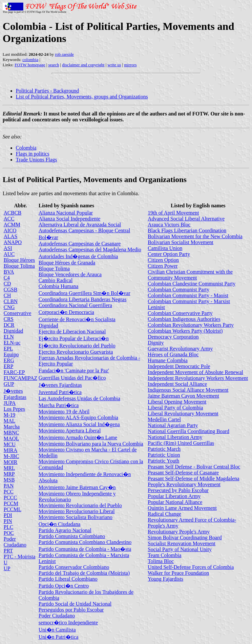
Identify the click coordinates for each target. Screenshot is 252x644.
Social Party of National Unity (180, 549)
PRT (8, 551)
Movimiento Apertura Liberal (70, 431)
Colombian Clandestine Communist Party (191, 284)
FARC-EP (14, 372)
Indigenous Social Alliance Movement (188, 390)
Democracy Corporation (173, 337)
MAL (10, 421)
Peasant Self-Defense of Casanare (183, 473)
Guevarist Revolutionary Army (180, 349)
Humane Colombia (168, 360)
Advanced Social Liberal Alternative (186, 219)
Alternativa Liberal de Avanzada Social (80, 225)
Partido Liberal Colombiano (68, 579)
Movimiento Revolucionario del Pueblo (80, 505)
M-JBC (11, 456)
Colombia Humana (59, 286)
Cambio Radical (56, 280)
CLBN (11, 301)
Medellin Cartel (164, 419)
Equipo (11, 354)
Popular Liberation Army (174, 496)
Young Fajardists (165, 579)
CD (7, 284)
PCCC (10, 498)
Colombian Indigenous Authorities (184, 319)
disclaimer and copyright (83, 65)
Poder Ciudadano (15, 542)
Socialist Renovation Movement (181, 543)
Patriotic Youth (163, 461)
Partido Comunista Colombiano (72, 536)
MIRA (10, 450)
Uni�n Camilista (57, 630)
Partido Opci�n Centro (64, 586)
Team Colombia (164, 555)
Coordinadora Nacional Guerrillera (75, 305)
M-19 (10, 415)
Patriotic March (164, 449)
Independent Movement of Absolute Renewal (195, 372)
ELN (9, 337)
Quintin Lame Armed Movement (182, 508)
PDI (8, 515)
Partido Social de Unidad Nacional (75, 604)
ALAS (10, 236)
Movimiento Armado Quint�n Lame (78, 437)
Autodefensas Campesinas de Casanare (80, 244)
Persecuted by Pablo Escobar (178, 490)
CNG (9, 307)
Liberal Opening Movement (177, 402)
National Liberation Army (175, 437)
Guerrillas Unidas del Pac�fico (72, 378)
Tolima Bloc (161, 561)
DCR (9, 325)
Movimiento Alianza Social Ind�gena (79, 424)
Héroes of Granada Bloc (173, 354)
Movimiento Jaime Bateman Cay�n (77, 487)
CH (7, 295)
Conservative (17, 313)
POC (9, 533)
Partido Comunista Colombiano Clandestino (85, 542)
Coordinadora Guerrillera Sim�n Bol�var (85, 293)
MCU (10, 444)
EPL (8, 349)
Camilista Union (165, 248)
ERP (8, 366)
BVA (9, 272)
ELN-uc (12, 343)
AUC (9, 254)
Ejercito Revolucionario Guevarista (76, 352)
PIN (8, 521)
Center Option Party (169, 254)
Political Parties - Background (47, 91)
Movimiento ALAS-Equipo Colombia (79, 417)
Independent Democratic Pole (179, 366)
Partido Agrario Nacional (65, 530)
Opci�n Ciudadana (60, 524)
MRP (9, 474)
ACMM (12, 225)
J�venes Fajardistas (60, 385)
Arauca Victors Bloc (169, 225)
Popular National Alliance (175, 502)
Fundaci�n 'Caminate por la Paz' (74, 371)
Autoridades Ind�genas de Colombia (78, 256)
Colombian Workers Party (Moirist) (185, 331)
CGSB (10, 290)
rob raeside (64, 54)
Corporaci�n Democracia (66, 312)
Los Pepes (14, 409)
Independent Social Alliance (177, 384)
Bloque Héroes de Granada (67, 263)
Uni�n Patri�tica (59, 637)
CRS (9, 319)
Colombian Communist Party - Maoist (188, 295)
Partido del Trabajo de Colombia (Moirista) (84, 573)
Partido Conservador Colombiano (74, 567)
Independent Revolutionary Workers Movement (198, 378)
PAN (9, 486)
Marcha (12, 427)
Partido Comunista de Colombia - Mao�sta (85, 549)
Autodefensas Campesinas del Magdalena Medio (90, 249)
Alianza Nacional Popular (66, 213)
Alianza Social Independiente (70, 219)
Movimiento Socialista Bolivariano (76, 517)
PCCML (12, 509)
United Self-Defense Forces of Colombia (191, 567)
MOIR (10, 462)
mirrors (130, 65)
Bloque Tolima (19, 266)
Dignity (156, 343)
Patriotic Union (164, 455)
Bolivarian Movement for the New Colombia (195, 236)
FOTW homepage (30, 65)
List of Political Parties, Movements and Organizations (95, 179)
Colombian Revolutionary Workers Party (191, 325)
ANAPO (13, 242)
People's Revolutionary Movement (184, 484)
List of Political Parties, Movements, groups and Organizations (82, 97)
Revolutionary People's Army (179, 532)
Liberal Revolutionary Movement (183, 414)
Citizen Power (163, 266)
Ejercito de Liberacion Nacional (72, 332)
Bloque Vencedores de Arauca (70, 274)
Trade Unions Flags (36, 160)
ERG (9, 360)
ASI (8, 248)
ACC (9, 219)
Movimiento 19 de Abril (64, 412)
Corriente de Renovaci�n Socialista (77, 319)
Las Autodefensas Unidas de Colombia (80, 398)
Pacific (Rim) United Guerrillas (181, 443)
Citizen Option (163, 260)
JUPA (10, 403)
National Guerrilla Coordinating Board (188, 431)
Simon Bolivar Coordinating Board (185, 538)
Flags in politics (32, 154)
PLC (8, 527)
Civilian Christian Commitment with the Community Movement (190, 275)
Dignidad (13, 331)
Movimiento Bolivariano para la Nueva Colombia (91, 444)
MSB (9, 480)
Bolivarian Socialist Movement (180, 242)
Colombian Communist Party (178, 290)
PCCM (11, 503)
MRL (9, 468)
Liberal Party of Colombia (175, 408)
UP (7, 568)
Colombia (26, 148)
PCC (9, 492)
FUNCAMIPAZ (21, 378)
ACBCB (12, 213)
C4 (7, 278)
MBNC (11, 433)
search (54, 65)
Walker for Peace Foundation (178, 573)
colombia (30, 60)
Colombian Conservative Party (180, 313)
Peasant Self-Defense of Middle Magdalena (193, 478)
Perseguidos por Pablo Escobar (71, 610)
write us (115, 65)
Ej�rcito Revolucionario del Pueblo (77, 346)
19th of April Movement (173, 213)
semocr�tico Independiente (68, 623)
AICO (10, 230)
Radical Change (164, 514)
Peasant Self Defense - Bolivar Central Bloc (194, 467)
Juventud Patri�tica (60, 392)
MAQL (11, 438)
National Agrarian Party (173, 425)
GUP (9, 384)
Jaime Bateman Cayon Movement (183, 396)
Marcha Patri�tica (59, 405)
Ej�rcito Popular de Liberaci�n (74, 338)
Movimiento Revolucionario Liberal (77, 511)
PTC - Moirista (20, 557)
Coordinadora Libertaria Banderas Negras (83, 299)
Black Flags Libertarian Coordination (187, 230)
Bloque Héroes (19, 260)
